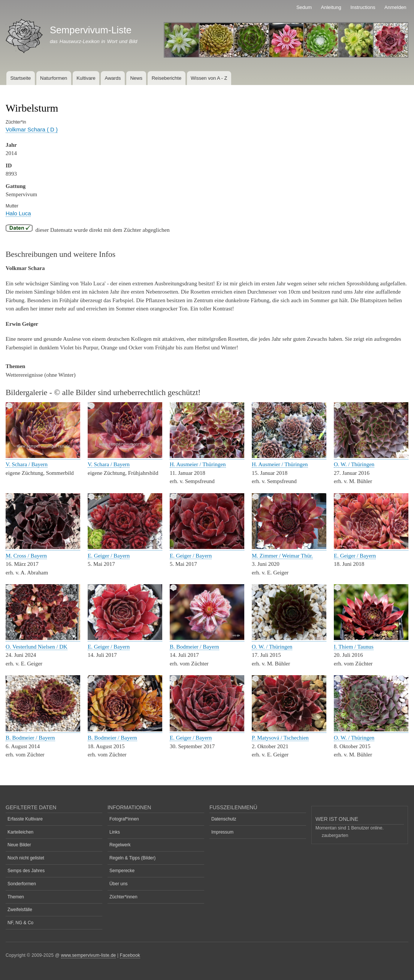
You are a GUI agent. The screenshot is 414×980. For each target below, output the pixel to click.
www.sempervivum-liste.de (89, 955)
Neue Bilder (19, 845)
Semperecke (122, 871)
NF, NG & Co (20, 923)
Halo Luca (18, 213)
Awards (113, 78)
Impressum (222, 832)
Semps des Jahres (26, 871)
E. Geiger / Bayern (109, 556)
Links (115, 832)
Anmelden (395, 7)
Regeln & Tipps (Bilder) (132, 858)
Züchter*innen (123, 897)
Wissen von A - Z (209, 78)
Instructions (363, 7)
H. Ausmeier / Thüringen (198, 464)
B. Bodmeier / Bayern (194, 647)
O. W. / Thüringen (354, 464)
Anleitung (331, 7)
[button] (43, 456)
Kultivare (86, 78)
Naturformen (54, 78)
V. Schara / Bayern (27, 464)
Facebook (130, 955)
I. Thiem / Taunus (354, 647)
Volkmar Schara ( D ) (32, 129)
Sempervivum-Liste (91, 30)
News (136, 78)
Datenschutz (224, 819)
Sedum (304, 7)
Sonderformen (22, 884)
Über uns (119, 884)
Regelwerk (120, 845)
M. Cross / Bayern (26, 556)
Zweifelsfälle (20, 910)
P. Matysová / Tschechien (280, 738)
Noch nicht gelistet (26, 858)
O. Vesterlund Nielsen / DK (37, 647)
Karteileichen (20, 832)
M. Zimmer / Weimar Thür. (282, 556)
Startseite (20, 78)
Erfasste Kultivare (25, 819)
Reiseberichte (167, 78)
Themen (16, 897)
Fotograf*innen (124, 819)
